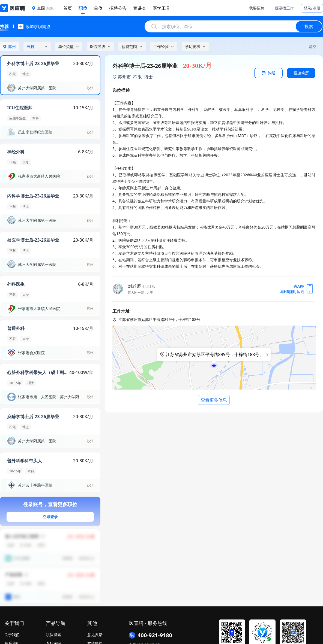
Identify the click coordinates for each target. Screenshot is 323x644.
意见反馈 (95, 635)
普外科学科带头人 (25, 461)
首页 (68, 8)
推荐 (4, 26)
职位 (83, 8)
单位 (98, 8)
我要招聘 (257, 8)
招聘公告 (118, 8)
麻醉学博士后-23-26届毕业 (33, 417)
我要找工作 (284, 8)
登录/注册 (312, 8)
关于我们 (12, 635)
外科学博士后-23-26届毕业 (33, 63)
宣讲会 (140, 8)
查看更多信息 (214, 400)
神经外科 (16, 152)
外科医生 (16, 284)
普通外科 (16, 328)
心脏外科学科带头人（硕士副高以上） (38, 372)
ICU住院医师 (20, 108)
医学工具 (161, 8)
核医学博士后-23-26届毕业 (33, 240)
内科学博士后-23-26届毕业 (33, 196)
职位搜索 (53, 635)
